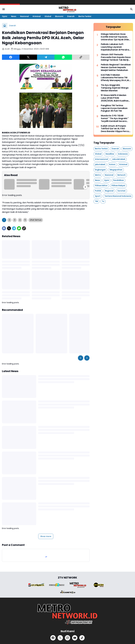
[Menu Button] (4, 9)
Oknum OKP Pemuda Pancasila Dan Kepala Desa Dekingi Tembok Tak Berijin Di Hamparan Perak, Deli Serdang (116, 57)
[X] (28, 57)
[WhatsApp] (63, 57)
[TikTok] (82, 638)
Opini (5, 16)
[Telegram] (46, 57)
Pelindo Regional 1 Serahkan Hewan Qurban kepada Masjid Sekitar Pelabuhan (116, 67)
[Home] (5, 26)
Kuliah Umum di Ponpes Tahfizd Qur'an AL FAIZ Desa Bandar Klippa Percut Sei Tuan (115, 129)
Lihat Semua (36, 220)
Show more (46, 536)
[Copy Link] (81, 57)
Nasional (24, 16)
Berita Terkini (85, 16)
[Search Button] (131, 9)
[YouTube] (75, 638)
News (14, 16)
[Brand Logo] (36, 585)
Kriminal (37, 16)
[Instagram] (67, 638)
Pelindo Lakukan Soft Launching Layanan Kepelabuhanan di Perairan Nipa (116, 47)
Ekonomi (59, 16)
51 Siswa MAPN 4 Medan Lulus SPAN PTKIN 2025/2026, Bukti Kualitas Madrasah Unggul (115, 98)
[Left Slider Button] (81, 358)
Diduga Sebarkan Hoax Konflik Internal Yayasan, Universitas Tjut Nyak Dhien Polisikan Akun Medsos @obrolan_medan (115, 37)
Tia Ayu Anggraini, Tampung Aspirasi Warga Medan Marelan (115, 88)
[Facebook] (11, 57)
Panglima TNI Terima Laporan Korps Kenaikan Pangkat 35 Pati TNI (114, 108)
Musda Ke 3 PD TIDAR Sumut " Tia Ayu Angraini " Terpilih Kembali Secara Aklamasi (115, 118)
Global (48, 16)
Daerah (71, 16)
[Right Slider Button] (85, 187)
